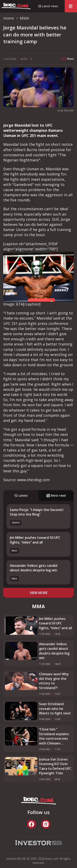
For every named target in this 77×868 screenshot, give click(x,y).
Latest (21, 495)
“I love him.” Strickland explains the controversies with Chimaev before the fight (54, 736)
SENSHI (16, 523)
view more (39, 593)
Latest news (50, 6)
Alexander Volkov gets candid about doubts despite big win (34, 568)
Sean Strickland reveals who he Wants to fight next (55, 709)
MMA (14, 551)
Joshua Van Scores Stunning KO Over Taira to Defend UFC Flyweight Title (55, 766)
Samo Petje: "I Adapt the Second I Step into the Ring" (37, 512)
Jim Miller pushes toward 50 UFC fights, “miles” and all (35, 540)
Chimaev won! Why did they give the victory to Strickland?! (54, 681)
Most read (56, 495)
